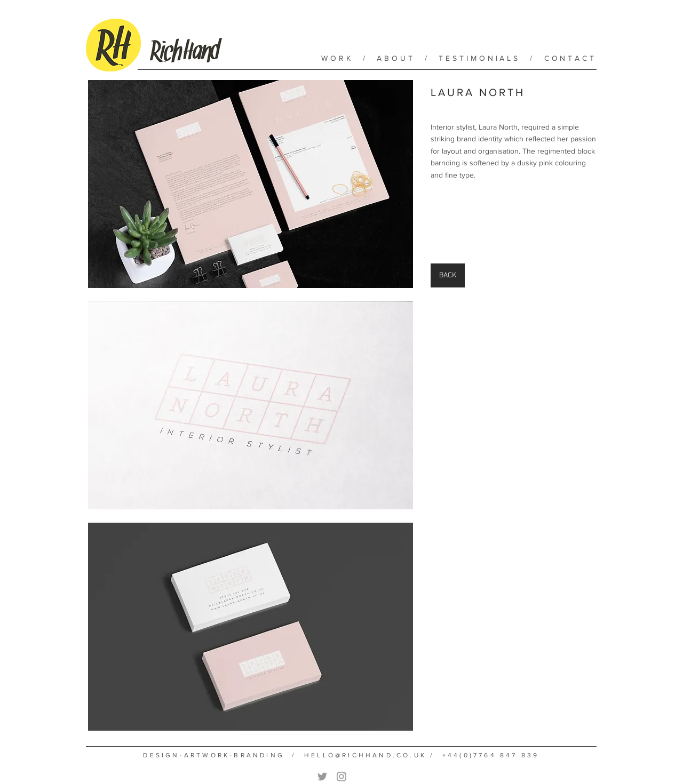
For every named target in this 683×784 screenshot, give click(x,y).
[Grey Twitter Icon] (322, 777)
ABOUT (396, 58)
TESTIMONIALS (479, 58)
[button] (251, 184)
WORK (337, 58)
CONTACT (570, 58)
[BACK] (448, 275)
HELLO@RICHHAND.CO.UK (365, 755)
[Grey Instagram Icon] (341, 777)
